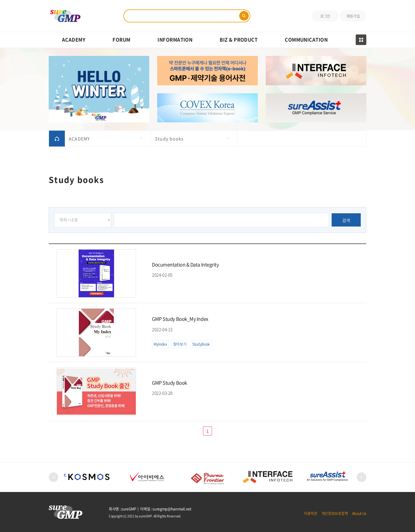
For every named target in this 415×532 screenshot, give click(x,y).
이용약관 (311, 513)
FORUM (121, 40)
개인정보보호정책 (335, 513)
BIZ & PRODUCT (239, 40)
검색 (346, 220)
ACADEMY (74, 40)
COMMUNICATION (306, 40)
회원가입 (353, 16)
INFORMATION (175, 40)
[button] (53, 477)
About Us (359, 513)
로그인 (325, 16)
